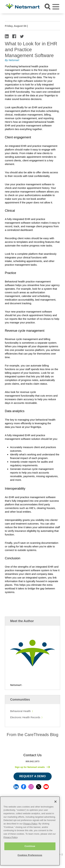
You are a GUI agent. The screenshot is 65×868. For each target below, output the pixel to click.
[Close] (55, 802)
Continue (30, 846)
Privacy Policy (30, 824)
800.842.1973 (33, 761)
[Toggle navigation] (56, 7)
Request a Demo (32, 776)
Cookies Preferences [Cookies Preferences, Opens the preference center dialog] (30, 855)
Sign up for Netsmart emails (30, 767)
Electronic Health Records (25, 717)
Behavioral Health (20, 711)
